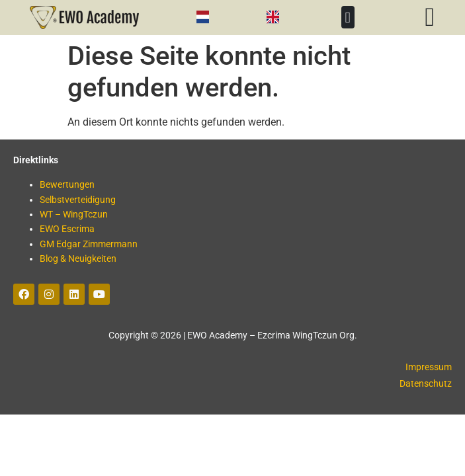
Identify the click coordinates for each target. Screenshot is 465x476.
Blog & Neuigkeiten (78, 258)
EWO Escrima (67, 229)
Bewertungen (67, 184)
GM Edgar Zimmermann (89, 244)
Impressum (429, 367)
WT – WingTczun (74, 214)
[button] (348, 18)
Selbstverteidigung (78, 200)
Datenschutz (426, 383)
